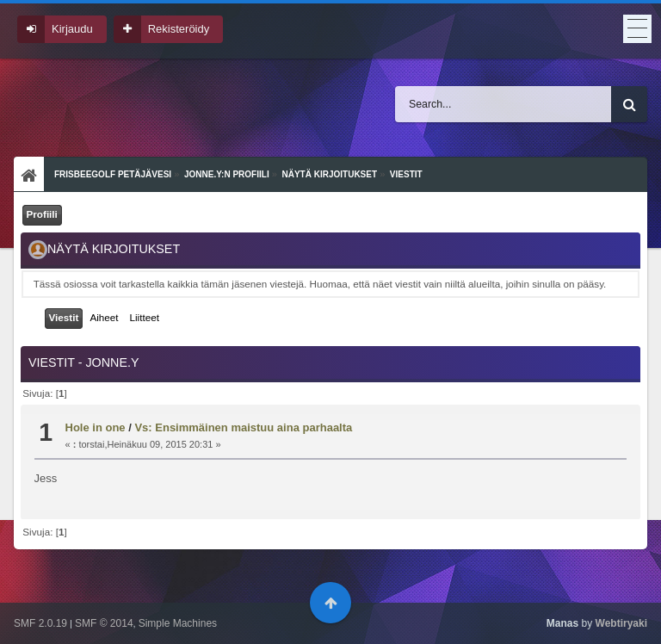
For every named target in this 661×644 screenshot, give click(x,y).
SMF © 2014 (104, 623)
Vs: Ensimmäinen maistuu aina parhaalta (243, 427)
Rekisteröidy (179, 29)
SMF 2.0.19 (40, 623)
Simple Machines (178, 623)
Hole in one (96, 427)
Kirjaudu (72, 29)
